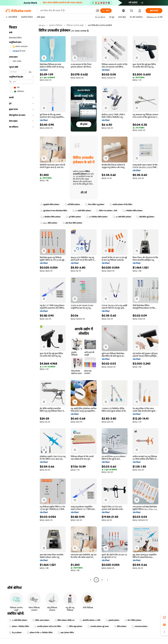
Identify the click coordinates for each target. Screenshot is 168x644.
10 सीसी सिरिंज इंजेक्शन (18, 620)
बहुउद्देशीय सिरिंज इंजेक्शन (50, 205)
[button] (44, 58)
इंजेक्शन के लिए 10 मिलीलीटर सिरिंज (40, 633)
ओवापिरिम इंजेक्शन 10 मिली (90, 620)
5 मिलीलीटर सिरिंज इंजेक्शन (132, 211)
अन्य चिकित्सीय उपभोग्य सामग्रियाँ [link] (100, 25)
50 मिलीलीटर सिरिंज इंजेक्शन (97, 217)
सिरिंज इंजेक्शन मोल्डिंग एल (64, 620)
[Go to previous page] (91, 580)
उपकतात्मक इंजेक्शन (140, 627)
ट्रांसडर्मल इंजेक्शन (112, 620)
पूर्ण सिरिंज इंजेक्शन (73, 217)
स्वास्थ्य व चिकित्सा (56, 25)
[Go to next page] (108, 580)
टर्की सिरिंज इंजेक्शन (72, 205)
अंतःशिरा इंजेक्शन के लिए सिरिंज (121, 205)
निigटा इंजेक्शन (15, 633)
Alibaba (42, 25)
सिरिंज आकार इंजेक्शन (41, 620)
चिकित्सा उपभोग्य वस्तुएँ (75, 25)
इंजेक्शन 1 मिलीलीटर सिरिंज (19, 627)
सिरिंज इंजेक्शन (120, 627)
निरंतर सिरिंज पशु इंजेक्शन (95, 205)
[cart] (132, 11)
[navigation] (21, 303)
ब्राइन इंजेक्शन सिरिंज (66, 633)
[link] (164, 617)
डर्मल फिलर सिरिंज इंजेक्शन (72, 223)
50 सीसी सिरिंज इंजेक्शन (122, 217)
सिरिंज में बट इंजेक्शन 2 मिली (107, 211)
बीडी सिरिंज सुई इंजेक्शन (145, 217)
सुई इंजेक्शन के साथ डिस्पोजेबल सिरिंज (54, 211)
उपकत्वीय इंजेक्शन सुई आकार (98, 627)
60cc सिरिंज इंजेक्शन (49, 223)
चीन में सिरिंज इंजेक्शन (133, 620)
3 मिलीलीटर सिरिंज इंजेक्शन (51, 217)
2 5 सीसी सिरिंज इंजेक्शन (82, 211)
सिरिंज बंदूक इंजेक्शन (74, 627)
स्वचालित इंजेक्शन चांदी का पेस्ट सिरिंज (48, 627)
